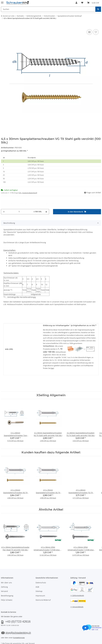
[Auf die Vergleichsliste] (89, 32)
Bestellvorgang (7, 587)
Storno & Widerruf (43, 591)
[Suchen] (98, 9)
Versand (4, 582)
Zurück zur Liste (9, 16)
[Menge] (19, 203)
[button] (76, 3)
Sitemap (39, 582)
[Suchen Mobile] (48, 9)
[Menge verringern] (4, 203)
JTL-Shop (90, 641)
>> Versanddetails (77, 598)
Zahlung (4, 578)
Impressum (40, 587)
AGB (37, 578)
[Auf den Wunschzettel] (96, 32)
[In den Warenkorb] (3, 26)
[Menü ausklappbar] (2, 2)
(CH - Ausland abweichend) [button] (28, 193)
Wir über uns (6, 574)
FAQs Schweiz (7, 591)
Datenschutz (41, 574)
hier (52, 359)
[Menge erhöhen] (46, 203)
